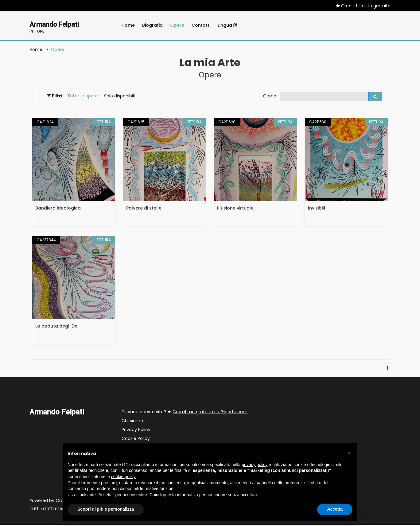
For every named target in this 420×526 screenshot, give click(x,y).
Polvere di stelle (144, 209)
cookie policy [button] (123, 477)
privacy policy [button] (255, 465)
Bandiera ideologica (58, 209)
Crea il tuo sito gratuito (363, 6)
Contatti (201, 25)
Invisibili (316, 209)
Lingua (227, 25)
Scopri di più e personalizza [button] (106, 509)
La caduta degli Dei (57, 327)
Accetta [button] (335, 509)
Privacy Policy (136, 431)
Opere (177, 25)
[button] (349, 453)
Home (128, 25)
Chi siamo (132, 422)
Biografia (152, 25)
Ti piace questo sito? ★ (185, 413)
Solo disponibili (119, 97)
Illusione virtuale (235, 209)
